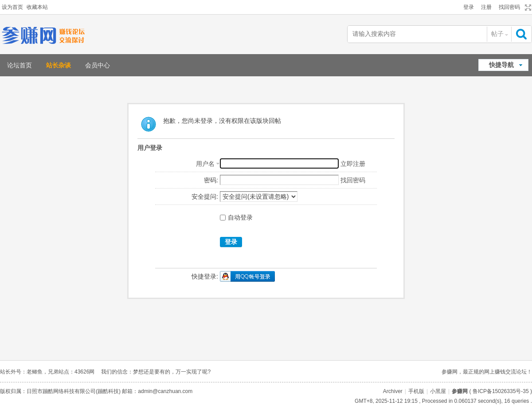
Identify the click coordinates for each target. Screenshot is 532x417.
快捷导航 (501, 65)
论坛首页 (20, 65)
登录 (469, 7)
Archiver (393, 391)
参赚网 (460, 391)
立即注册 (353, 164)
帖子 (497, 34)
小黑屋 (438, 391)
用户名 (205, 164)
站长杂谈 (59, 65)
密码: (211, 180)
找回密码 (509, 7)
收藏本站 (37, 7)
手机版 (416, 391)
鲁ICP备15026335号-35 (501, 391)
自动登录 (236, 217)
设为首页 (12, 7)
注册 (486, 7)
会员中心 (98, 65)
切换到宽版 (527, 8)
